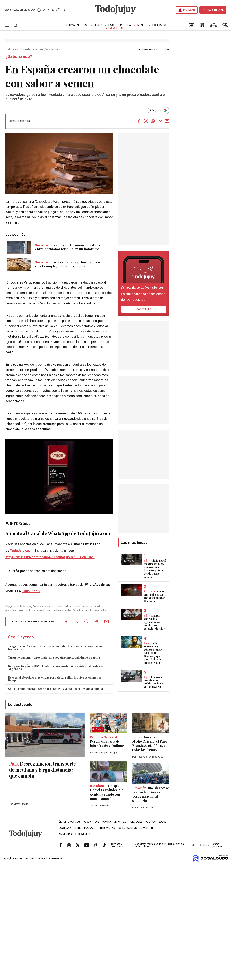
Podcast (90, 828)
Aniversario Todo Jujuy (74, 834)
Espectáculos (127, 828)
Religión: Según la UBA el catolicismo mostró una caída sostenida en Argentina (55, 667)
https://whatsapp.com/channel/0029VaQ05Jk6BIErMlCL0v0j (50, 557)
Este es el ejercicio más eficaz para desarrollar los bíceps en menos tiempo (55, 679)
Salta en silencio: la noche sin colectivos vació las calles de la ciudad (56, 689)
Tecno (78, 828)
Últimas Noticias (77, 25)
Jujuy (98, 25)
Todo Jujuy (12, 50)
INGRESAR (189, 10)
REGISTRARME (215, 10)
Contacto (204, 845)
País (111, 25)
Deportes (120, 822)
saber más (144, 309)
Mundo (142, 25)
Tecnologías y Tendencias (49, 50)
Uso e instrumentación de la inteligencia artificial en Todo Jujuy (160, 845)
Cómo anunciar (218, 845)
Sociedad (26, 50)
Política (126, 25)
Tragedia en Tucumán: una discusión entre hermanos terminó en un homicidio (55, 648)
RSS (193, 845)
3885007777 (31, 591)
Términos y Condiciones (117, 845)
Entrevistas (107, 828)
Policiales (159, 25)
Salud (163, 822)
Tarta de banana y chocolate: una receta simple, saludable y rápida (54, 657)
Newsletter (117, 28)
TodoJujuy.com (22, 551)
